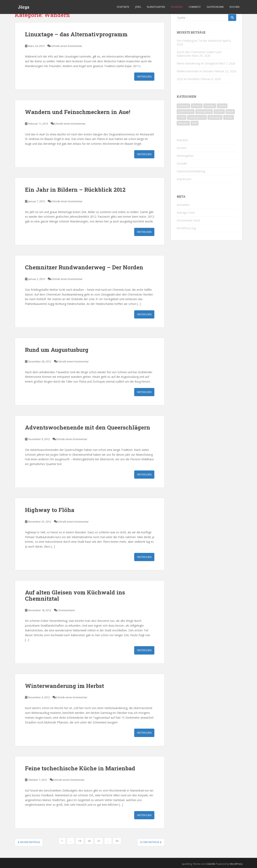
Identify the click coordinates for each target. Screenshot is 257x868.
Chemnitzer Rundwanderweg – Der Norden (84, 267)
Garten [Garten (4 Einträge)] (222, 106)
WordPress (236, 864)
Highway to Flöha (50, 510)
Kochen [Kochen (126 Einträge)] (219, 112)
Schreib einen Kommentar (66, 46)
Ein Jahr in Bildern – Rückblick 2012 (75, 190)
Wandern (177, 7)
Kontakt (182, 163)
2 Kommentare (66, 610)
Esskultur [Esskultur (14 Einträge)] (210, 106)
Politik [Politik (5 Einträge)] (182, 117)
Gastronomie (215, 7)
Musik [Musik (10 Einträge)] (230, 112)
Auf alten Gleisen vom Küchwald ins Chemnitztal (75, 595)
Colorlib (210, 864)
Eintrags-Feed (186, 213)
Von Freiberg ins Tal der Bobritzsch (199, 41)
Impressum (184, 179)
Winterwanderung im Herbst (64, 686)
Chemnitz (195, 7)
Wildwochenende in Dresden (195, 71)
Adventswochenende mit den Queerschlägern (88, 427)
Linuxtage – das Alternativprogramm (76, 34)
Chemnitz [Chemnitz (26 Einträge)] (183, 106)
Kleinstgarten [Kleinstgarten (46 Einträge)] (204, 112)
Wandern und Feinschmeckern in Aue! (78, 112)
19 (80, 841)
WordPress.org (186, 228)
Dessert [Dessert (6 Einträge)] (197, 106)
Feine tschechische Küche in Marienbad (80, 768)
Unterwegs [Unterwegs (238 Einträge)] (215, 117)
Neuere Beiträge (29, 842)
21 (99, 841)
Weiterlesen (144, 77)
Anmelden (183, 205)
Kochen (235, 7)
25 (117, 841)
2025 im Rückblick (188, 79)
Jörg (138, 7)
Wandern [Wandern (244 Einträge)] (183, 123)
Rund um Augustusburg (57, 350)
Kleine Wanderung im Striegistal (197, 63)
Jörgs (24, 7)
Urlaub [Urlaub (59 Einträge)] (229, 117)
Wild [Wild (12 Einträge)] (195, 123)
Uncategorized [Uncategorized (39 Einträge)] (197, 117)
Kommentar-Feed (188, 220)
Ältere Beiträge (151, 842)
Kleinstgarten (156, 7)
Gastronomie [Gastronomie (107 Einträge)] (186, 112)
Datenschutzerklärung (191, 171)
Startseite (123, 7)
